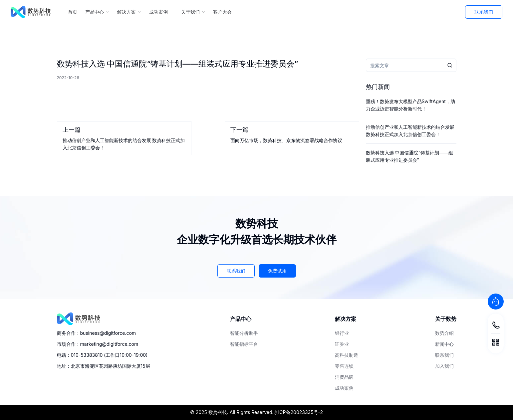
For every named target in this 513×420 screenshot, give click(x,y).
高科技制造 (347, 355)
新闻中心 (444, 344)
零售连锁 (344, 366)
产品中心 (97, 12)
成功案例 (161, 12)
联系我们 (484, 12)
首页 (73, 12)
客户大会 (225, 12)
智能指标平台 (244, 344)
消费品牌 (344, 377)
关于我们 (193, 12)
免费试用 (277, 271)
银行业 (342, 333)
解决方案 (129, 12)
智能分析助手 (244, 333)
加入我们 (444, 366)
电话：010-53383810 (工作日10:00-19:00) (102, 355)
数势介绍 (444, 333)
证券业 (342, 344)
